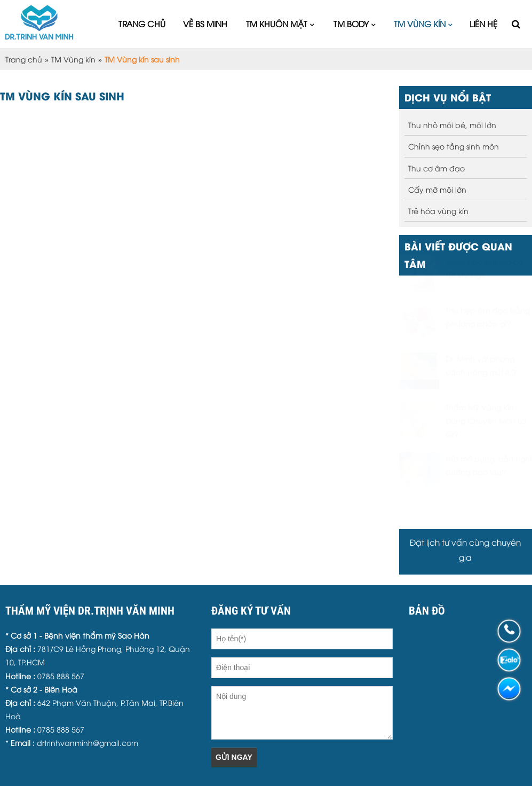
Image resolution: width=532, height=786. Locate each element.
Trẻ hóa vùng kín (438, 211)
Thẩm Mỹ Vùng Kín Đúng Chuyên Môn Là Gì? (486, 447)
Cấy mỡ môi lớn (437, 189)
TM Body (351, 23)
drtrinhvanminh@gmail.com (88, 742)
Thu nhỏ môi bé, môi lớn (452, 125)
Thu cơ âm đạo (436, 168)
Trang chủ (142, 23)
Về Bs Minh (205, 23)
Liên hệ (483, 23)
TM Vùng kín (420, 23)
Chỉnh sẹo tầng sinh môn (454, 146)
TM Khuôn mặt (277, 23)
